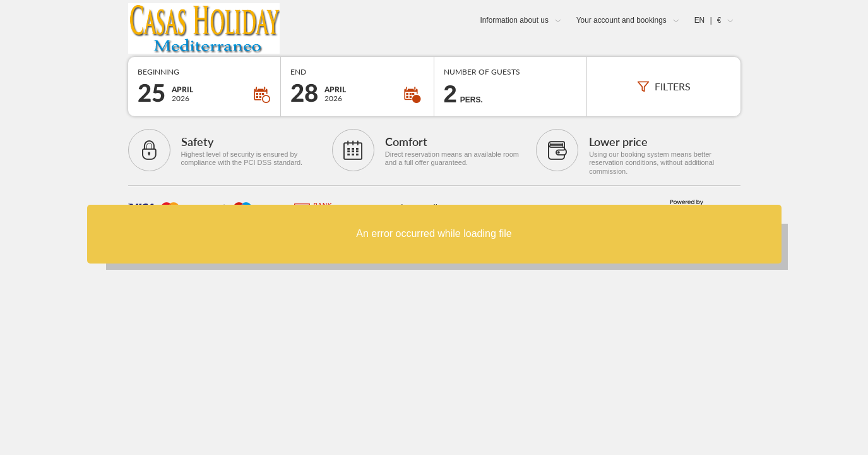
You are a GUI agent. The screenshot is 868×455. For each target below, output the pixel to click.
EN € (708, 20)
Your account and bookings (621, 20)
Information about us (514, 20)
